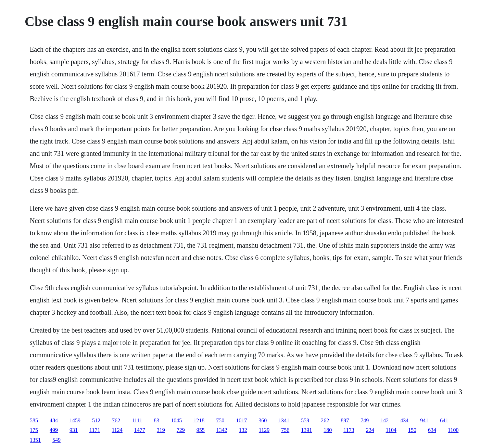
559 (305, 420)
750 (220, 420)
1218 (199, 420)
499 (54, 430)
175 (34, 430)
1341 (284, 420)
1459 (75, 420)
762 (116, 420)
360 (263, 420)
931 (74, 430)
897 (345, 420)
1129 (264, 430)
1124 (117, 430)
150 (412, 430)
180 (328, 430)
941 (424, 420)
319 (161, 430)
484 (54, 420)
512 (96, 420)
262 (325, 420)
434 (404, 420)
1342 (222, 430)
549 (56, 440)
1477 (140, 430)
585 (34, 420)
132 (243, 430)
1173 (349, 430)
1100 (453, 430)
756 (285, 430)
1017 (241, 420)
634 (432, 430)
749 (365, 420)
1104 (391, 430)
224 (370, 430)
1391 (306, 430)
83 (156, 420)
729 (181, 430)
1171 (95, 430)
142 (384, 420)
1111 (137, 420)
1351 (35, 440)
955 (201, 430)
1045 (176, 420)
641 (444, 420)
